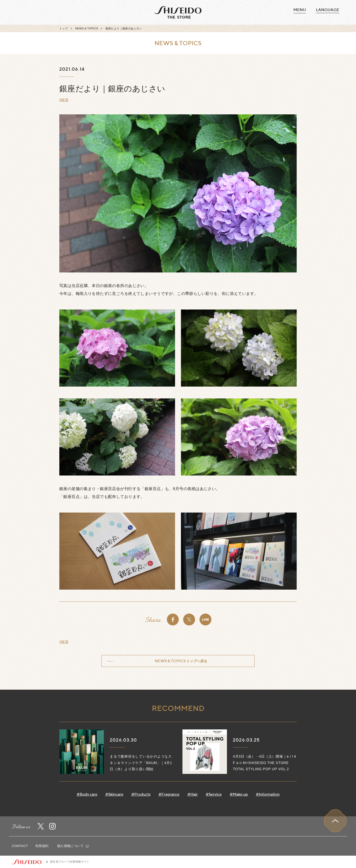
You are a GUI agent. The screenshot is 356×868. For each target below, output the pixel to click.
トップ (64, 28)
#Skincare (114, 794)
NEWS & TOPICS (87, 28)
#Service (214, 794)
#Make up (239, 794)
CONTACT (20, 846)
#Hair (193, 794)
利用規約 (42, 846)
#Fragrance (169, 794)
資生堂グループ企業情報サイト (70, 862)
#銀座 (64, 100)
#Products (141, 794)
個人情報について (73, 846)
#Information (268, 794)
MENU (300, 10)
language (328, 10)
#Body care (87, 794)
